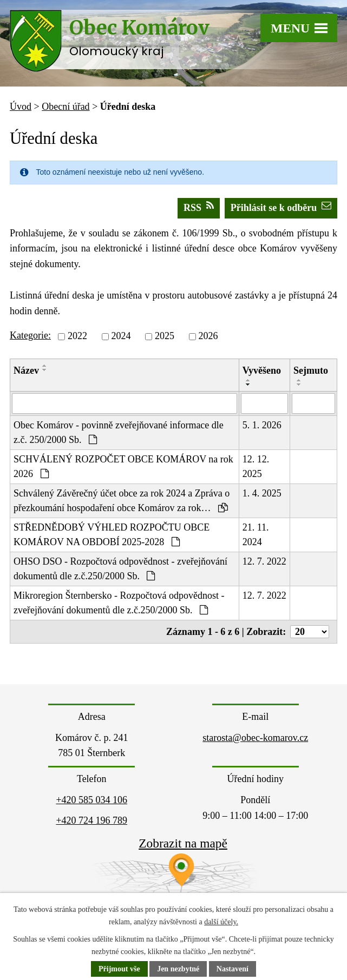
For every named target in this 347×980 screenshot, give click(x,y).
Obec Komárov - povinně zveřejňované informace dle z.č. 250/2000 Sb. (119, 432)
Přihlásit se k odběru (281, 207)
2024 (121, 336)
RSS (199, 207)
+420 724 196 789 (91, 820)
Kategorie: (30, 335)
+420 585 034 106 (91, 800)
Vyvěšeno (262, 370)
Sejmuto (311, 370)
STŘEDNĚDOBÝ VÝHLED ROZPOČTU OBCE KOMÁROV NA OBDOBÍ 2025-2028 (112, 535)
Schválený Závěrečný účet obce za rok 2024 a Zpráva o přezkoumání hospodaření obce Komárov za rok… (122, 501)
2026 (208, 336)
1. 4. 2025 (262, 493)
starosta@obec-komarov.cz (255, 738)
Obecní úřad (66, 107)
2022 (77, 336)
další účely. (221, 922)
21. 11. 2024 (256, 535)
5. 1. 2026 (262, 425)
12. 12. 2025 (256, 466)
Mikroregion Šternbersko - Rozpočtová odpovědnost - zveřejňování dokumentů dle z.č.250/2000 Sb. (119, 603)
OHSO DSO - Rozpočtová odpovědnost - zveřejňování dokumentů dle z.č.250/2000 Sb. (120, 569)
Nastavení (233, 969)
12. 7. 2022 (264, 561)
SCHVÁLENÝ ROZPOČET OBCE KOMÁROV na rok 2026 (123, 466)
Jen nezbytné (178, 969)
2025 (165, 336)
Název (26, 370)
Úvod (21, 107)
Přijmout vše (119, 969)
